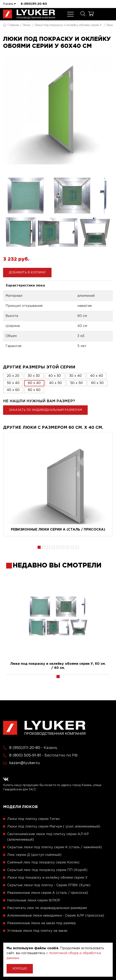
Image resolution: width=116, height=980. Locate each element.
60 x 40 (34, 383)
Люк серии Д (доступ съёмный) (34, 855)
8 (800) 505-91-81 (25, 755)
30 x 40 (75, 376)
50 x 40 (13, 383)
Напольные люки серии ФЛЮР (34, 900)
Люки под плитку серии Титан (33, 819)
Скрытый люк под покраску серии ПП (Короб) (47, 870)
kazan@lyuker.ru (25, 763)
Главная (11, 25)
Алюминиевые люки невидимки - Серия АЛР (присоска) (56, 916)
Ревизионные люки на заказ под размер (41, 923)
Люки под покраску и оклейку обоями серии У (68, 25)
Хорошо (20, 969)
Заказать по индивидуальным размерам (45, 410)
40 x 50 (55, 383)
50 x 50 (76, 383)
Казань (9, 4)
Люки (26, 25)
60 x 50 (97, 383)
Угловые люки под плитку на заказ (37, 931)
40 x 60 (13, 390)
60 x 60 (34, 390)
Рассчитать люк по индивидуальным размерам (47, 908)
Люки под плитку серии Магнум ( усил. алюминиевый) (54, 827)
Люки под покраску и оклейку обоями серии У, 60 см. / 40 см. (58, 666)
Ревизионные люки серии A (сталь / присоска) (58, 530)
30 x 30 (34, 376)
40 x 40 (97, 376)
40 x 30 (55, 376)
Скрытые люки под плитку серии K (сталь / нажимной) (55, 847)
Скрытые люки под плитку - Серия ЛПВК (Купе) (49, 885)
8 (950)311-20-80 (34, 4)
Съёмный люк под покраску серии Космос (43, 863)
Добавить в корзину (27, 273)
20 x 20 (13, 376)
